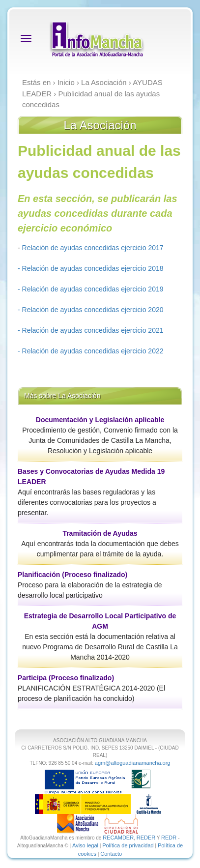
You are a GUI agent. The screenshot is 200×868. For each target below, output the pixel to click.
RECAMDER (118, 838)
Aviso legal (85, 845)
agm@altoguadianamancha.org (133, 763)
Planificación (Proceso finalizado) (72, 575)
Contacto (111, 854)
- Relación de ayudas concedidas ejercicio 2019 (91, 289)
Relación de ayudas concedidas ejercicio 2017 (92, 248)
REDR (170, 838)
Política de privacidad (128, 845)
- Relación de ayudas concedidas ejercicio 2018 (91, 268)
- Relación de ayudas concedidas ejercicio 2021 (91, 330)
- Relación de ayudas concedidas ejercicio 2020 (91, 310)
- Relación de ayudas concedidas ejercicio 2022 (91, 351)
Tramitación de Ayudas (100, 533)
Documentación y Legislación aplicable (100, 420)
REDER (146, 838)
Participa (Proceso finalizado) (66, 678)
